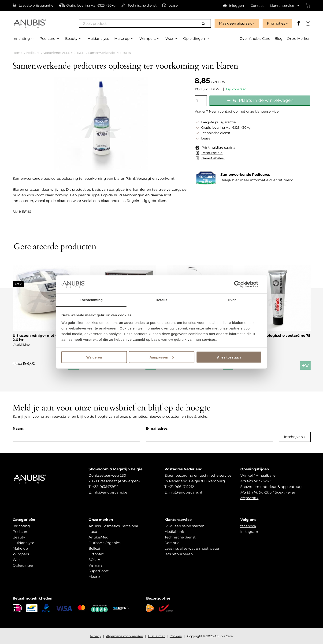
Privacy (96, 636)
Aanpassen (162, 357)
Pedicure (33, 53)
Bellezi (94, 548)
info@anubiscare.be (110, 492)
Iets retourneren (179, 554)
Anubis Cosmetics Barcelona (113, 526)
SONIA (94, 560)
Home (17, 53)
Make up (20, 548)
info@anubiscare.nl (185, 492)
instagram (249, 532)
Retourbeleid (212, 153)
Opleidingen (24, 565)
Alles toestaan (229, 357)
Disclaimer (156, 636)
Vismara (96, 565)
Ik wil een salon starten (184, 526)
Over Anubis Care (255, 38)
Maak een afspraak (235, 23)
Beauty (19, 537)
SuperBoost (99, 571)
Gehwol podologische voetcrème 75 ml (277, 338)
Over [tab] (232, 300)
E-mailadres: (157, 428)
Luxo (93, 532)
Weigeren (94, 357)
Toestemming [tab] (91, 300)
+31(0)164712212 (181, 487)
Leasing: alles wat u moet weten (192, 548)
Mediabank (174, 532)
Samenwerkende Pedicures (110, 53)
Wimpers (21, 554)
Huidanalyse (23, 543)
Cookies (176, 636)
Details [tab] (162, 300)
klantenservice (267, 111)
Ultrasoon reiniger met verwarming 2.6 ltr (45, 338)
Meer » (94, 576)
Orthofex (96, 554)
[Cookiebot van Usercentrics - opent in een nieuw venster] (241, 284)
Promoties (276, 23)
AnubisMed (98, 537)
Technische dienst (180, 537)
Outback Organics (104, 543)
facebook (248, 526)
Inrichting (21, 526)
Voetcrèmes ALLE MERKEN (64, 53)
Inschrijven (293, 437)
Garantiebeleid (213, 158)
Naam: (19, 428)
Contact (257, 6)
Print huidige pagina (218, 147)
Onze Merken (299, 38)
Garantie (172, 543)
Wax (17, 560)
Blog (278, 38)
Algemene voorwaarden (125, 636)
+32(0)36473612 (105, 487)
